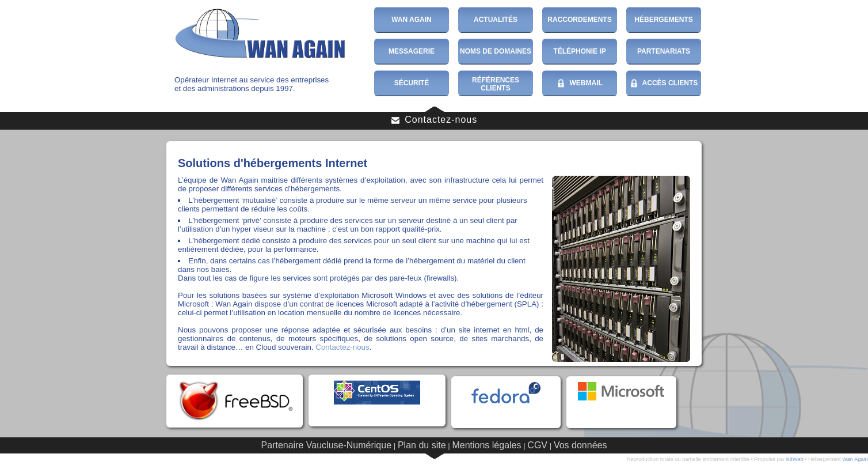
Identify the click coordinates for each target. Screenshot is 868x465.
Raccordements (579, 20)
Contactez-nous (434, 120)
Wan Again (412, 20)
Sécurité (412, 83)
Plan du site (422, 445)
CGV (537, 445)
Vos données (580, 445)
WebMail (580, 84)
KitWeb (795, 459)
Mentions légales (486, 445)
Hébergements (663, 20)
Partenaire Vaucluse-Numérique (326, 445)
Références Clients (496, 84)
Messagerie (412, 51)
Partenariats (664, 51)
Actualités (496, 20)
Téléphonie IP (579, 51)
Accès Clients (664, 84)
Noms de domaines (496, 51)
